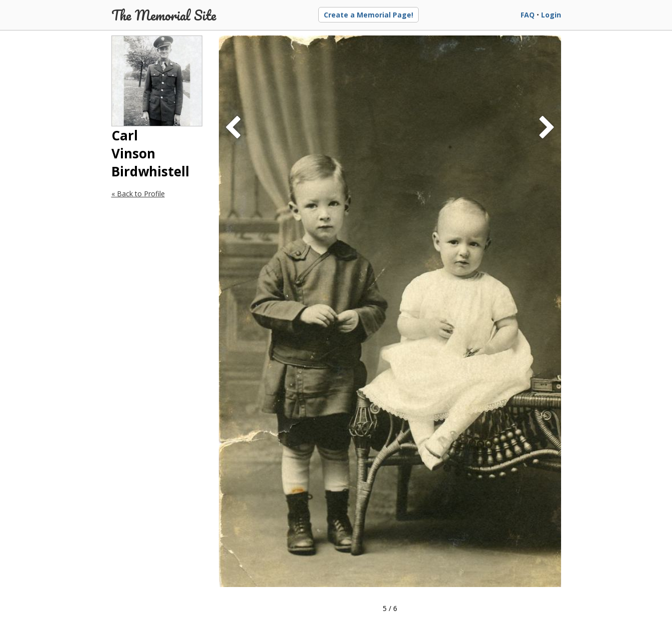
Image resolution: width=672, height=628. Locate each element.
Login (551, 15)
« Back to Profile (138, 194)
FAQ (528, 15)
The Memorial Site (164, 15)
